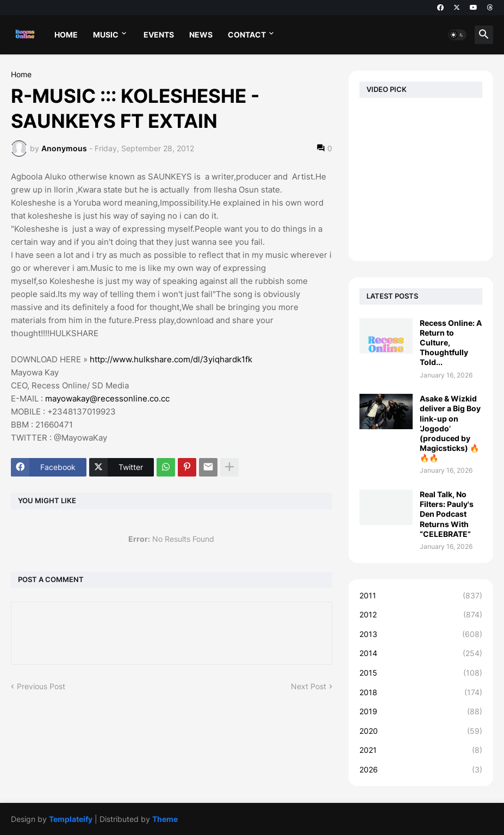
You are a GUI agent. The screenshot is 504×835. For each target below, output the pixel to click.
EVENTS (159, 35)
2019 (421, 712)
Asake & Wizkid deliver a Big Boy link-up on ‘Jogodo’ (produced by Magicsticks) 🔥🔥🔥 (450, 428)
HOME (66, 35)
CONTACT (247, 35)
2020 (421, 731)
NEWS (201, 35)
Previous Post (41, 686)
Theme (165, 819)
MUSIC (106, 35)
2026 (421, 770)
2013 (421, 634)
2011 (421, 596)
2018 (421, 692)
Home (21, 75)
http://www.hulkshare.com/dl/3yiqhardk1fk (171, 359)
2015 (421, 673)
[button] (457, 35)
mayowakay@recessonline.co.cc (107, 398)
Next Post (309, 686)
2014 (421, 653)
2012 (421, 615)
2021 (421, 750)
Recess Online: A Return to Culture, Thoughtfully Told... (451, 343)
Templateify (71, 819)
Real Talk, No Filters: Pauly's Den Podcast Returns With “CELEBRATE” (447, 514)
